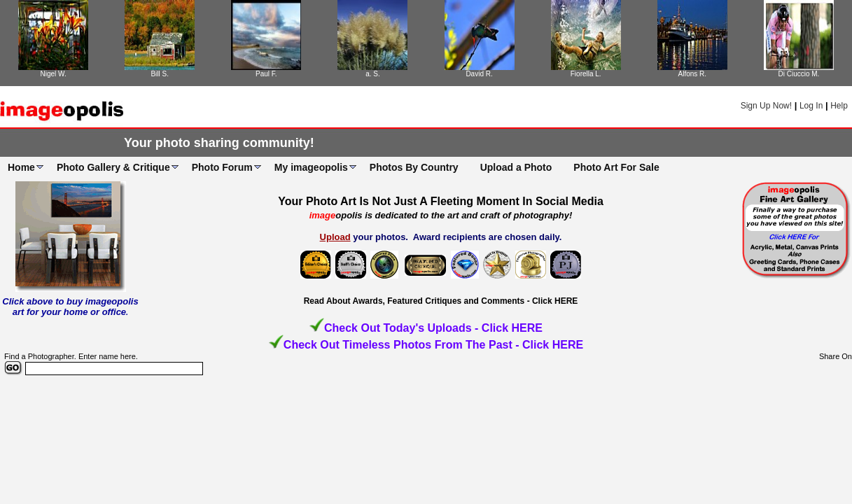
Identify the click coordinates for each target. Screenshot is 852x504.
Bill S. (160, 74)
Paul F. (266, 74)
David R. (479, 74)
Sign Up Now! (766, 106)
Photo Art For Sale (616, 167)
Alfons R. (693, 74)
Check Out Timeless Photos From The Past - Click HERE (433, 345)
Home (21, 167)
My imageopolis (311, 167)
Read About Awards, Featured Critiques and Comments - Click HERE (441, 301)
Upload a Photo (516, 167)
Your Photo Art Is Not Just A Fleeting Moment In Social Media (441, 201)
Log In (811, 106)
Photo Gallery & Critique (113, 167)
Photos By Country (414, 167)
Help (839, 106)
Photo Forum (222, 167)
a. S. (373, 74)
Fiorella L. (586, 74)
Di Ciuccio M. (798, 74)
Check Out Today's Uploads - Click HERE (433, 328)
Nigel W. (53, 74)
